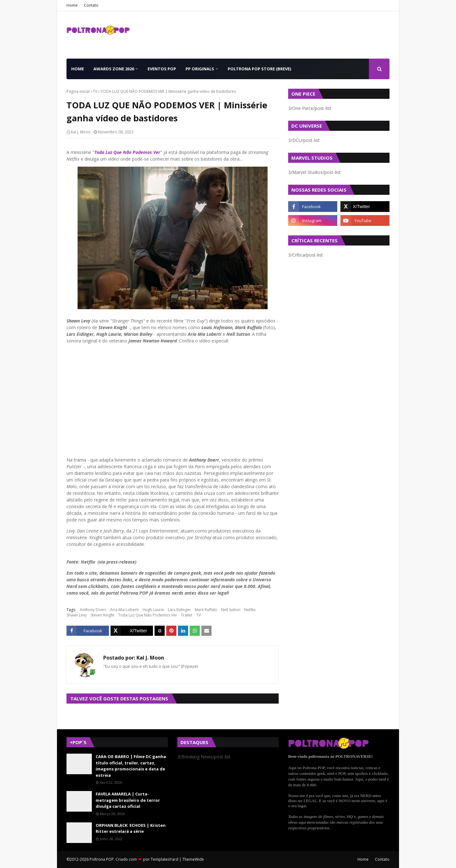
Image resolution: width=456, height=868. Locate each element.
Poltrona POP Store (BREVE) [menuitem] (259, 69)
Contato (91, 5)
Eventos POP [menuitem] (162, 69)
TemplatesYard (165, 859)
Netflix (250, 610)
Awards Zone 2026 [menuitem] (114, 69)
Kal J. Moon (81, 132)
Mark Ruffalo (206, 610)
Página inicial (78, 91)
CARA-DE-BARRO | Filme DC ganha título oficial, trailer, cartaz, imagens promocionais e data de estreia (131, 766)
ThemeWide (193, 859)
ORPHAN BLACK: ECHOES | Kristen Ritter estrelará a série (131, 828)
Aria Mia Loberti (124, 610)
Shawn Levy (77, 615)
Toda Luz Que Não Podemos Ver (127, 152)
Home (72, 5)
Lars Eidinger (179, 610)
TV (95, 91)
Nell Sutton (231, 610)
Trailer (187, 615)
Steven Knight (102, 615)
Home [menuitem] (78, 69)
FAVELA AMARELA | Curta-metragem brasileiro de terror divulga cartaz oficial (128, 800)
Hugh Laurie (153, 610)
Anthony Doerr (93, 610)
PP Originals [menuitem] (200, 69)
